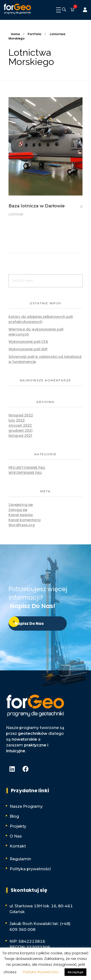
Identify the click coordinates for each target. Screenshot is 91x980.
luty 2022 (17, 420)
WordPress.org (22, 525)
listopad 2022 (21, 415)
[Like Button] (78, 207)
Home (15, 34)
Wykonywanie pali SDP (28, 349)
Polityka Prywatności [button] (41, 972)
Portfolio (34, 34)
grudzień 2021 (21, 431)
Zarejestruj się (21, 505)
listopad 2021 (20, 436)
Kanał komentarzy (25, 520)
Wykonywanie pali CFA (28, 342)
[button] (71, 10)
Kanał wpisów (21, 515)
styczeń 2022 (20, 425)
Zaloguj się (18, 510)
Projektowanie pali (27, 468)
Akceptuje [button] (75, 972)
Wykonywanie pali (25, 473)
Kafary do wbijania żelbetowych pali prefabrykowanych (41, 319)
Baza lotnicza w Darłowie (37, 206)
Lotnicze (16, 214)
